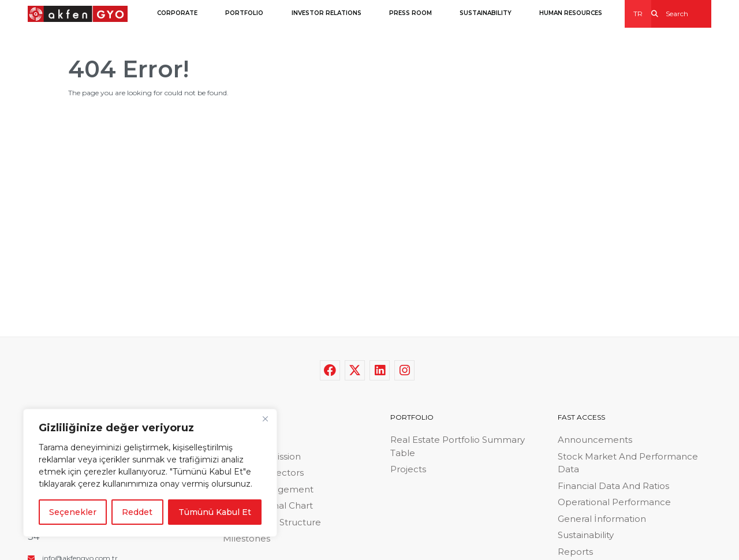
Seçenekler (73, 512)
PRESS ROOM (410, 13)
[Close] (265, 419)
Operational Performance (614, 502)
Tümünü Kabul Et (215, 512)
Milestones (247, 538)
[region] (150, 473)
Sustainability (586, 535)
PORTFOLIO (244, 13)
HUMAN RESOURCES (571, 13)
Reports (575, 552)
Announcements (595, 440)
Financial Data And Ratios (613, 486)
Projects (408, 469)
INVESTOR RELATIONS (326, 13)
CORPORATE (177, 13)
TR (638, 14)
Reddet (137, 512)
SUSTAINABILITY (486, 13)
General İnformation (602, 519)
